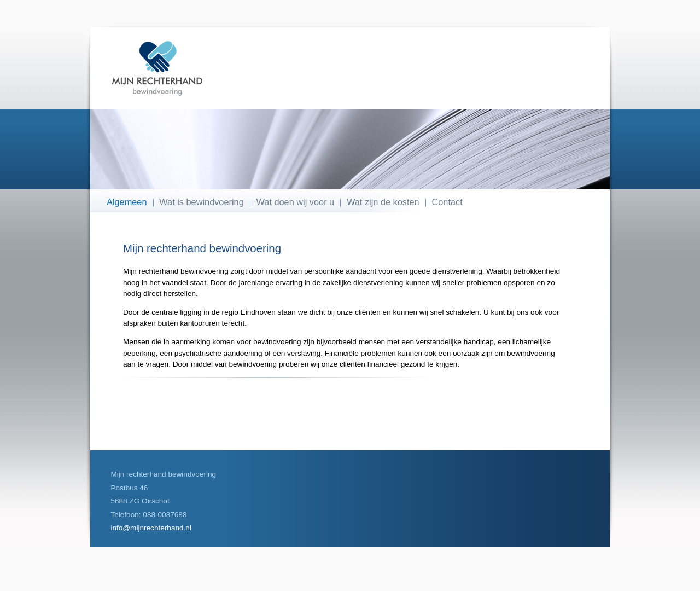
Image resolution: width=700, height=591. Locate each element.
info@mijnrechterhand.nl (151, 528)
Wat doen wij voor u (296, 202)
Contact (447, 202)
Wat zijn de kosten (383, 202)
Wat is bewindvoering (201, 202)
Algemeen (127, 202)
